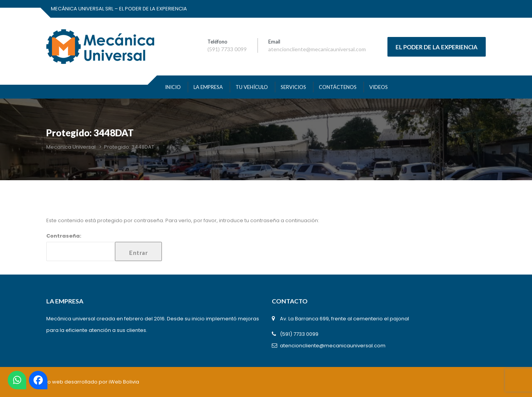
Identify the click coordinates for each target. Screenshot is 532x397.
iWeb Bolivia (124, 382)
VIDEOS (379, 87)
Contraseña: (104, 247)
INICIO (173, 87)
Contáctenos (338, 87)
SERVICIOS (293, 87)
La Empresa (208, 87)
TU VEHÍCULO (252, 87)
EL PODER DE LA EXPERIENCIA (437, 47)
